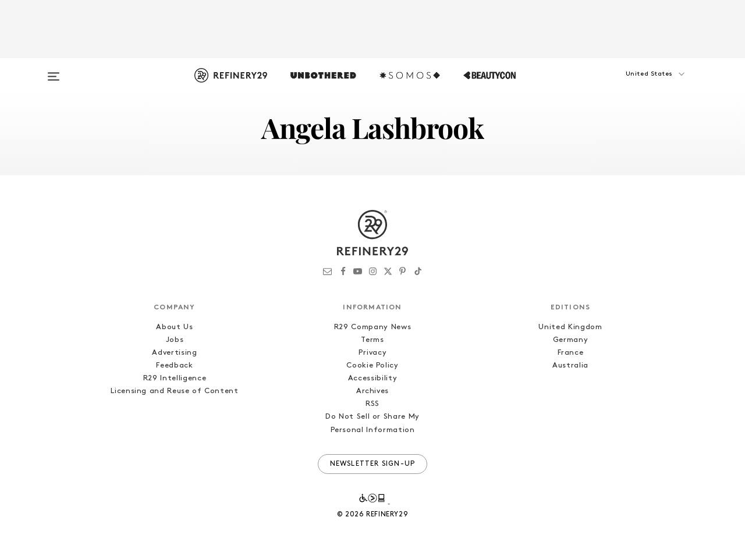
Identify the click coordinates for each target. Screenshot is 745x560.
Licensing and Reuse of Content (175, 391)
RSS (372, 404)
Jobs (175, 340)
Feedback (174, 365)
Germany (571, 340)
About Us (174, 327)
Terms (372, 340)
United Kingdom (570, 327)
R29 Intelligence (175, 378)
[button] (634, 85)
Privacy (373, 353)
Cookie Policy (372, 365)
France (571, 353)
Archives (372, 391)
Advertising (174, 353)
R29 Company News (372, 327)
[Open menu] (54, 71)
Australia (570, 365)
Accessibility (372, 378)
